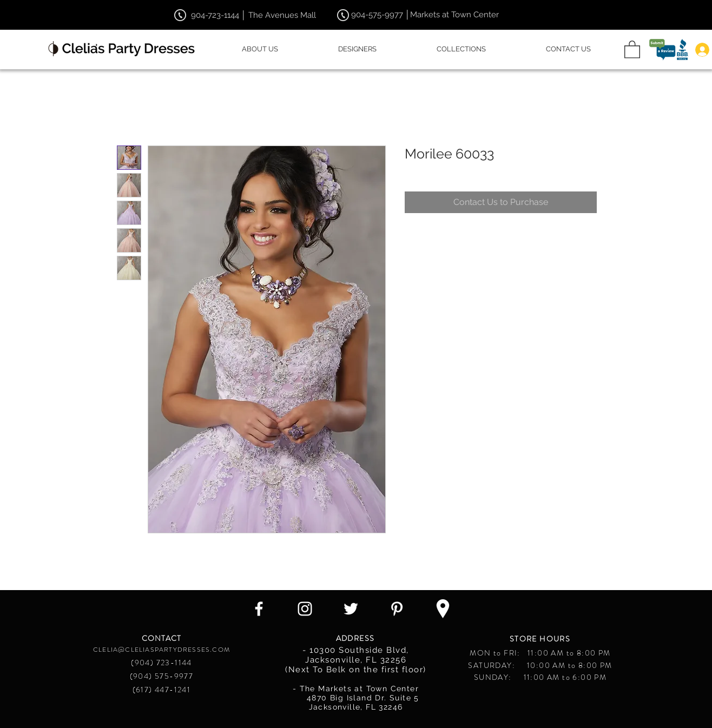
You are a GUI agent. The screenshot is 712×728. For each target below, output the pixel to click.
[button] (632, 49)
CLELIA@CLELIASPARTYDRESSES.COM (161, 650)
